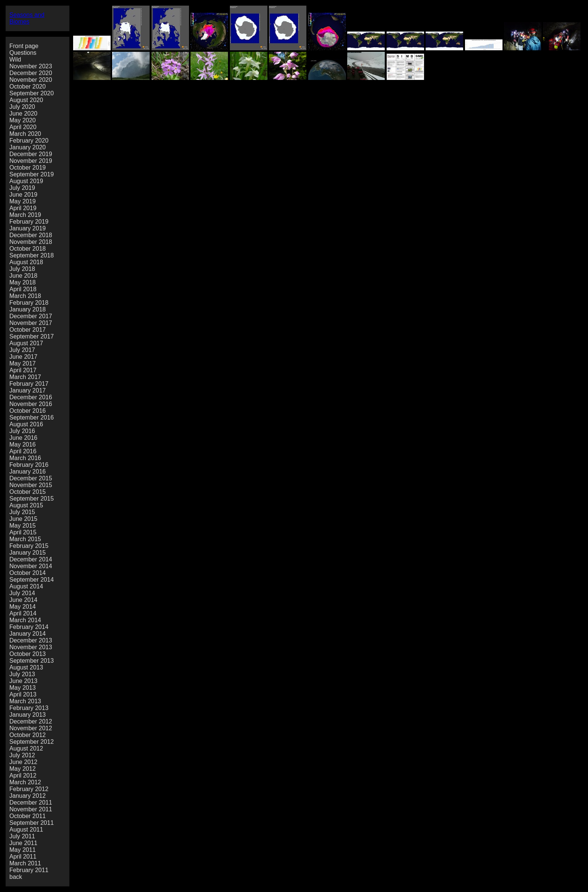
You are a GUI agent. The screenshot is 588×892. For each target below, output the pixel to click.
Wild (15, 59)
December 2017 (31, 316)
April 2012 (23, 775)
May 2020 (22, 120)
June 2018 (23, 276)
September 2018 (31, 255)
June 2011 (23, 843)
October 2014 (28, 573)
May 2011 (22, 850)
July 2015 (22, 512)
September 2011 (31, 823)
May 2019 (22, 201)
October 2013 (28, 654)
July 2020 (22, 107)
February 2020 (29, 141)
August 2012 (26, 748)
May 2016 (22, 444)
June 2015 (23, 519)
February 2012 (29, 789)
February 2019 (29, 222)
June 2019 (23, 195)
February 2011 (29, 870)
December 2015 (31, 478)
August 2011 (26, 830)
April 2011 (23, 857)
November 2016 (31, 404)
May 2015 (22, 526)
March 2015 (25, 539)
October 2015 (28, 492)
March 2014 (25, 620)
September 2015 (31, 499)
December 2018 (31, 235)
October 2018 (28, 249)
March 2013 (25, 701)
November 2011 (31, 809)
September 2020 (31, 93)
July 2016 (22, 431)
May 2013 (22, 688)
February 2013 (29, 708)
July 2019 (22, 188)
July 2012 (22, 755)
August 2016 (26, 424)
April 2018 (23, 289)
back (16, 877)
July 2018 (22, 269)
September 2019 (31, 174)
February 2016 (29, 465)
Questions (23, 53)
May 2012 (22, 769)
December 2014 (31, 559)
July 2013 (22, 674)
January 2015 (28, 553)
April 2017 (23, 370)
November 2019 (31, 161)
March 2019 (25, 215)
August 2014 (26, 586)
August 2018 (26, 262)
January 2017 (28, 390)
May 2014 (22, 607)
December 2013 (31, 640)
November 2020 (31, 80)
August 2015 (26, 505)
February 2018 (29, 303)
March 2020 (25, 134)
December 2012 (31, 721)
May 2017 (22, 363)
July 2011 (22, 836)
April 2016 (23, 451)
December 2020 (31, 73)
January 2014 (28, 634)
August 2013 (26, 667)
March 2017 (25, 377)
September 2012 (31, 742)
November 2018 (31, 242)
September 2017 (31, 336)
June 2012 (23, 762)
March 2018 (25, 296)
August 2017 (26, 343)
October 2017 (28, 330)
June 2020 (23, 114)
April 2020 (23, 127)
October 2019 (28, 168)
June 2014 (23, 600)
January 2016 (28, 472)
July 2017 (22, 350)
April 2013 (23, 694)
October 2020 (28, 86)
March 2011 (25, 863)
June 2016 (23, 438)
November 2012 (31, 728)
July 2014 (22, 593)
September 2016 (31, 417)
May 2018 (22, 282)
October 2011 (28, 816)
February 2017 (29, 384)
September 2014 (31, 580)
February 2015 (29, 546)
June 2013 (23, 681)
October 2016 (28, 411)
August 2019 (26, 181)
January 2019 (28, 228)
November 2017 (31, 323)
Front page (24, 46)
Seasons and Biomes (27, 18)
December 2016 (31, 397)
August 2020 (26, 100)
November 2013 (31, 647)
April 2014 (23, 613)
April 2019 (23, 208)
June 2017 (23, 357)
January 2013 (28, 715)
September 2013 (31, 661)
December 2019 (31, 154)
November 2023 (31, 66)
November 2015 (31, 485)
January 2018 (28, 309)
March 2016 (25, 458)
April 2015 (23, 532)
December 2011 (31, 802)
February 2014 (29, 627)
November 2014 (31, 566)
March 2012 (25, 782)
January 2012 (28, 796)
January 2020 (28, 147)
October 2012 (28, 735)
